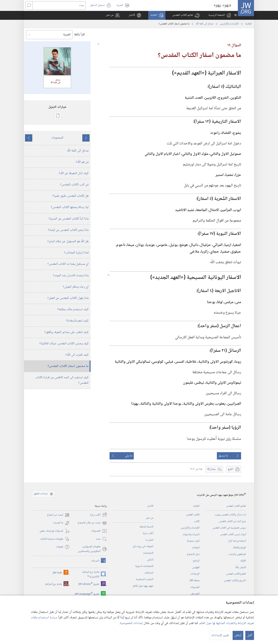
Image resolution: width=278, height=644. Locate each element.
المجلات (196, 548)
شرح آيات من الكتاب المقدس (232, 521)
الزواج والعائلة (239, 548)
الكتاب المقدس (193, 515)
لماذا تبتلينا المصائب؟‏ (76, 253)
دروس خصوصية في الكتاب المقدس (229, 528)
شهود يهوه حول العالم (143, 586)
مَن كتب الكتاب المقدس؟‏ (74, 185)
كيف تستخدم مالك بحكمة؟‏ (73, 309)
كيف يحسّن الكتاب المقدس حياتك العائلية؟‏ (64, 344)
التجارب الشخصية (145, 579)
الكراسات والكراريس (229, 24)
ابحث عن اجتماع (58, 515)
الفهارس (196, 567)
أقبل (250, 635)
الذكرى (150, 560)
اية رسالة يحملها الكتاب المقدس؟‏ (70, 207)
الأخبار (150, 506)
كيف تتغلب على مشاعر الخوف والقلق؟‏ (66, 332)
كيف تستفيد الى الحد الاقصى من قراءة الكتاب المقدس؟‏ (62, 380)
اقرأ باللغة (79, 35)
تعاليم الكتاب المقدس (236, 506)
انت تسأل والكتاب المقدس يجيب (230, 515)
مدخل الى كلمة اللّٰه (204, 24)
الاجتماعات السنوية (144, 566)
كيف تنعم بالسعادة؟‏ (77, 321)
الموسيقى (195, 594)
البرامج (196, 561)
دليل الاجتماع (193, 554)
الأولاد (243, 561)
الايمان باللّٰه (241, 567)
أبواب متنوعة (193, 541)
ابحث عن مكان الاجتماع (92, 523)
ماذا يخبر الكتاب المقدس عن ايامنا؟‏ (68, 230)
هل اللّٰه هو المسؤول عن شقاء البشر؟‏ (68, 241)
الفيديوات (195, 587)
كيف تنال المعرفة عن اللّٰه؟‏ (74, 173)
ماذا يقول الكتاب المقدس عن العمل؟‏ (68, 298)
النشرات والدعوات (191, 535)
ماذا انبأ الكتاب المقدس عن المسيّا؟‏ (69, 219)
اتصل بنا (149, 540)
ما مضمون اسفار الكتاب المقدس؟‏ (68, 366)
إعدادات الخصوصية (131, 623)
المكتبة (248, 24)
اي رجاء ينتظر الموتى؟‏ (76, 287)
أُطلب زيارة (148, 533)
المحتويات (57, 138)
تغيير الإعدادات (220, 635)
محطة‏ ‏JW (195, 581)
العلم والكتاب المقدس (236, 574)
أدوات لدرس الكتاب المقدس (233, 535)
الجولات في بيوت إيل (143, 546)
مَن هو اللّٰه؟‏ (82, 162)
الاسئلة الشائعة (146, 527)
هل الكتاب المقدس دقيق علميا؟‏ (71, 196)
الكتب (197, 521)
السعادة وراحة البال (237, 541)
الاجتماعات (148, 553)
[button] (186, 15)
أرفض (238, 635)
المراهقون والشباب (237, 554)
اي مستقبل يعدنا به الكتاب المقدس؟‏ (68, 264)
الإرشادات (195, 574)
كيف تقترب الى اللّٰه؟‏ (77, 355)
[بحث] (59, 5)
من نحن (149, 518)
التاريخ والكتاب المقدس (235, 581)
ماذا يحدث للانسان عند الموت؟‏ (71, 276)
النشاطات (149, 573)
